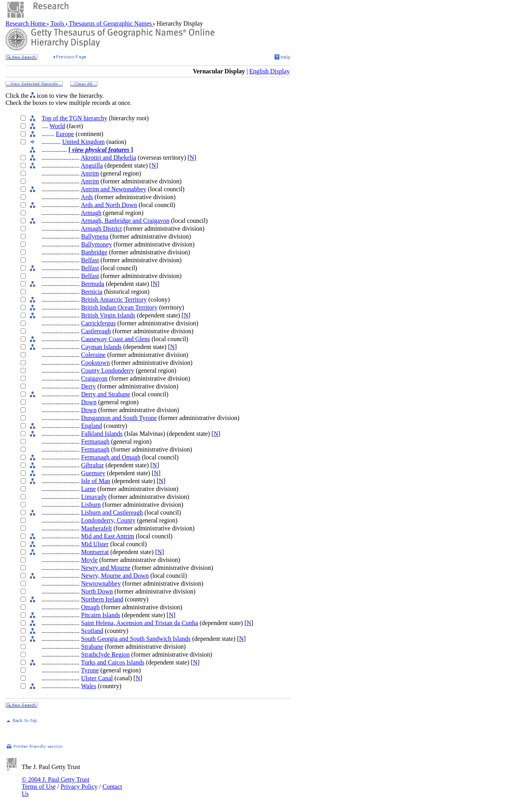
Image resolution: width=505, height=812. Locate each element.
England (92, 426)
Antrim (90, 173)
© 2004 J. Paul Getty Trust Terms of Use (55, 783)
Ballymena (95, 236)
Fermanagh (95, 441)
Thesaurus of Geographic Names (110, 23)
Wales (89, 686)
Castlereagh (96, 331)
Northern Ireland (102, 599)
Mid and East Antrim (108, 536)
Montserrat (95, 552)
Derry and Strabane (106, 394)
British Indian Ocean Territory (120, 307)
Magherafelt (97, 528)
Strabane (92, 647)
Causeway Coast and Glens (116, 339)
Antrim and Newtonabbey (114, 189)
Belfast (90, 260)
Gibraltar (93, 465)
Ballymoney (97, 244)
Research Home (26, 23)
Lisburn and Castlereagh (112, 512)
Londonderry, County (108, 520)
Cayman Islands (102, 347)
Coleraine (94, 355)
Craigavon (94, 378)
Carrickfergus (99, 323)
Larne (89, 489)
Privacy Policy (79, 787)
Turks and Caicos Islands (113, 662)
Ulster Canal (97, 678)
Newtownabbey (101, 583)
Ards (87, 197)
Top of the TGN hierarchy (75, 118)
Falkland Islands (102, 434)
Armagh (91, 213)
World (57, 126)
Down (89, 402)
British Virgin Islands (108, 315)
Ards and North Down (109, 205)
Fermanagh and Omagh (111, 457)
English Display (270, 71)
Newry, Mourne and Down (115, 576)
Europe (65, 134)
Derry (89, 386)
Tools (57, 23)
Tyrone (90, 670)
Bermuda (93, 284)
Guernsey (93, 473)
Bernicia (92, 292)
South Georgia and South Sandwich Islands (136, 639)
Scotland (92, 631)
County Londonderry (108, 371)
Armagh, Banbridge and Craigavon (125, 221)
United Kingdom (84, 142)
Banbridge (94, 252)
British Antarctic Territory (114, 300)
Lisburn (91, 505)
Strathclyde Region (106, 654)
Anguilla (92, 165)
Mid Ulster (95, 544)
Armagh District (101, 229)
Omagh (91, 607)
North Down (97, 591)
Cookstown (96, 363)
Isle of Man (96, 481)
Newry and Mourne (106, 568)
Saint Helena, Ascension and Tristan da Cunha (140, 623)
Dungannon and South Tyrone (119, 418)
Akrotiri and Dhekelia (108, 158)
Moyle (90, 560)
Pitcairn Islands (101, 615)
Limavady (94, 497)
